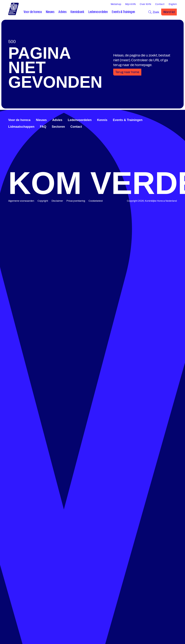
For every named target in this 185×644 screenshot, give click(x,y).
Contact (76, 127)
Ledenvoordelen (80, 120)
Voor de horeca (19, 120)
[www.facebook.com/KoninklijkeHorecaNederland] (164, 119)
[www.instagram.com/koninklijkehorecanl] (175, 119)
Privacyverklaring (76, 201)
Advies (57, 120)
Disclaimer (57, 201)
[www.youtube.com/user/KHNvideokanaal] (173, 119)
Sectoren (58, 127)
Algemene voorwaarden (21, 201)
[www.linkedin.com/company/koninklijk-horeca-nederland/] (167, 119)
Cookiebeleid (96, 201)
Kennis (102, 120)
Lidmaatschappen (21, 127)
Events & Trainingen (128, 120)
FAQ (43, 127)
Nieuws (41, 120)
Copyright (43, 201)
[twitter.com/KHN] (170, 119)
